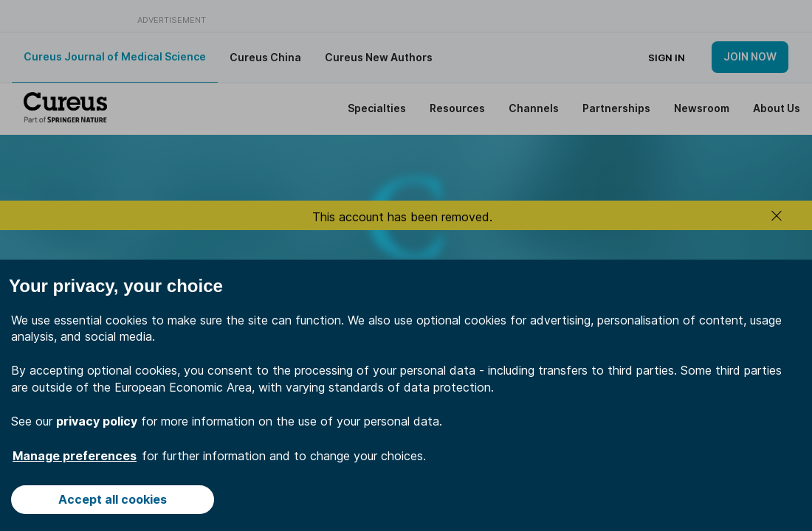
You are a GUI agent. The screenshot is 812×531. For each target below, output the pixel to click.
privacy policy (97, 421)
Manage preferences (75, 456)
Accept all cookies (113, 499)
